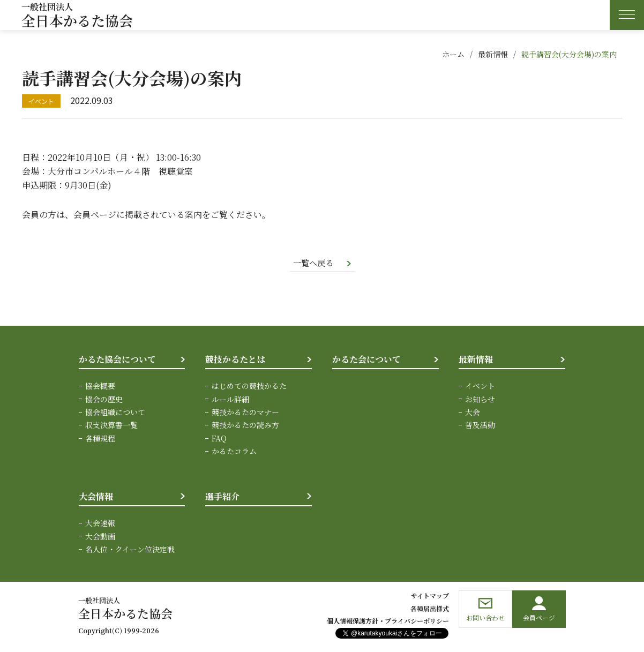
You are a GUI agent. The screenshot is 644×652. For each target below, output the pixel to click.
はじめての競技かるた (249, 387)
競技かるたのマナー (245, 413)
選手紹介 (222, 497)
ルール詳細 (230, 400)
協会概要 (100, 387)
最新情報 (493, 54)
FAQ (219, 439)
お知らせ (480, 400)
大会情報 (96, 497)
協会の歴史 (104, 400)
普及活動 (480, 426)
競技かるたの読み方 (245, 426)
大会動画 (100, 537)
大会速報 (100, 523)
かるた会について (366, 360)
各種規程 (100, 439)
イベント (480, 387)
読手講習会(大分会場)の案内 (569, 54)
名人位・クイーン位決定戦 (130, 550)
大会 (473, 413)
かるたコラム (234, 452)
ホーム (453, 54)
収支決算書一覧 (111, 426)
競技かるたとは (235, 360)
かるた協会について (117, 360)
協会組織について (115, 413)
